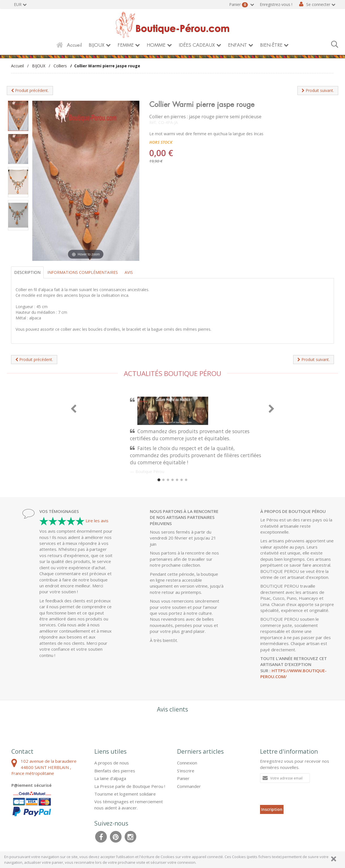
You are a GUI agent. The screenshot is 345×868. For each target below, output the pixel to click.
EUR (18, 4)
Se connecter (318, 4)
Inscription (272, 809)
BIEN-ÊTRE (271, 45)
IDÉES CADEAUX (197, 45)
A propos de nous (112, 763)
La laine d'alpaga (110, 778)
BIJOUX (97, 45)
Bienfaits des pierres (115, 771)
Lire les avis (97, 521)
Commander (189, 786)
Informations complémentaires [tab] (83, 272)
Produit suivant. (318, 90)
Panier (239, 5)
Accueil (74, 45)
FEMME (126, 45)
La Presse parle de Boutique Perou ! (130, 786)
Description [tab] (27, 272)
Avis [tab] (129, 272)
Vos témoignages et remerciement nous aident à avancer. (129, 804)
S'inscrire (186, 771)
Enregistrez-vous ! (276, 4)
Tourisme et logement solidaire (125, 794)
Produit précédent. (30, 90)
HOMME (156, 45)
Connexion (187, 763)
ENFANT (238, 45)
